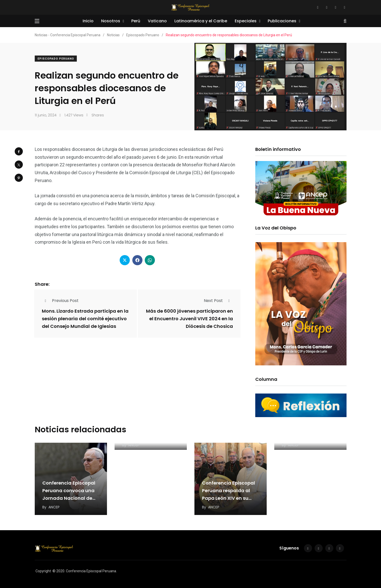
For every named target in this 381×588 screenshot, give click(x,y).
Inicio (88, 21)
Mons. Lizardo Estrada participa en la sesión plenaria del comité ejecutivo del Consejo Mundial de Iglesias (85, 319)
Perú (136, 21)
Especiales (246, 21)
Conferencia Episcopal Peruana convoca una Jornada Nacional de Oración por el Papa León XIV (69, 498)
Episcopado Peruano (56, 59)
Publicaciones (282, 21)
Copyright (43, 571)
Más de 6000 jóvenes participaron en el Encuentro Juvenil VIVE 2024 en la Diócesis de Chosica (189, 319)
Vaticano (157, 21)
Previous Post (60, 301)
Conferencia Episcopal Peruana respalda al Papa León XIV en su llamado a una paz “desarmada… (229, 498)
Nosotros (111, 21)
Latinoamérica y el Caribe (201, 21)
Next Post (218, 301)
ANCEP (54, 507)
